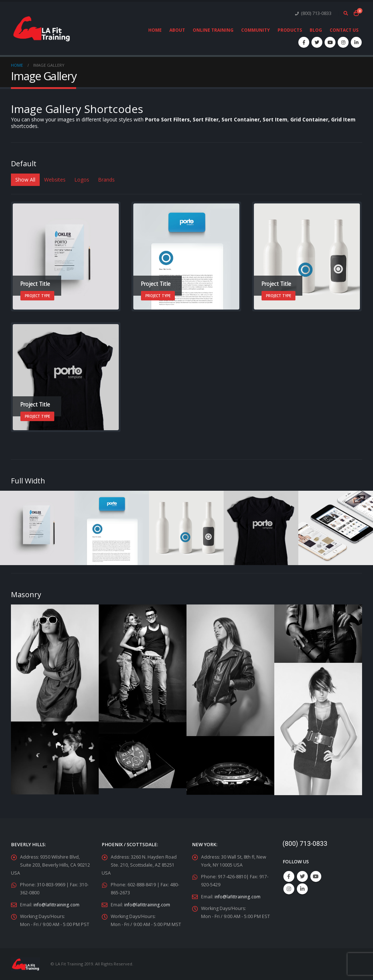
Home (155, 30)
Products (290, 30)
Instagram (289, 889)
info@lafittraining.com (57, 904)
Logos (82, 180)
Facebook (289, 876)
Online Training (213, 30)
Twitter (302, 876)
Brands (106, 180)
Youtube (316, 876)
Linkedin (302, 889)
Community (256, 30)
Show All (25, 180)
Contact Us (344, 30)
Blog (316, 30)
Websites (55, 180)
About (177, 30)
